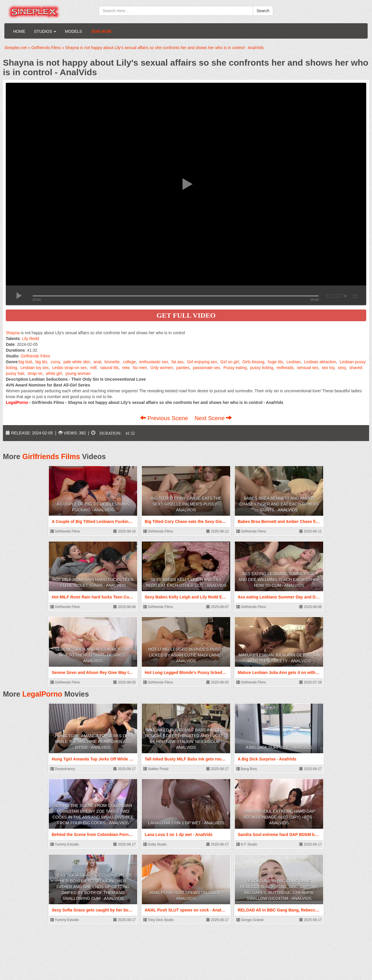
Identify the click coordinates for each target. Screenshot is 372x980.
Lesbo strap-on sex (70, 368)
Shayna (13, 333)
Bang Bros (247, 769)
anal (97, 362)
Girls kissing (253, 362)
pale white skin (77, 362)
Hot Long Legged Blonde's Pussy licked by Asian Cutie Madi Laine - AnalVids (186, 655)
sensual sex (308, 368)
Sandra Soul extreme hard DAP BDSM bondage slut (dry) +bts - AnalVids (279, 817)
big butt (25, 362)
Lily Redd (31, 339)
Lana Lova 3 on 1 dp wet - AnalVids (186, 823)
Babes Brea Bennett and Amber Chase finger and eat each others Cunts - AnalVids (279, 504)
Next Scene (213, 418)
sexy (342, 368)
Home (19, 31)
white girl (54, 373)
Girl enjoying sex (202, 362)
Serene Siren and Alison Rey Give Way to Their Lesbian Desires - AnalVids (93, 655)
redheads (285, 368)
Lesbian (294, 362)
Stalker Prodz (156, 769)
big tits (41, 362)
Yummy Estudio (65, 844)
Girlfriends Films (35, 356)
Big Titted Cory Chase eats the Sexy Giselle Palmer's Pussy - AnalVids (186, 504)
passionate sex (206, 368)
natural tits (109, 368)
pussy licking (262, 368)
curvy (55, 362)
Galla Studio (155, 844)
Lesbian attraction (320, 362)
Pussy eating (235, 368)
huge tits (275, 362)
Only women (162, 368)
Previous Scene (165, 418)
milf (93, 368)
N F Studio (247, 844)
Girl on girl (230, 362)
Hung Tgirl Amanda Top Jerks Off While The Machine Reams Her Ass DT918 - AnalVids (93, 742)
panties (183, 368)
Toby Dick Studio (159, 920)
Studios (45, 31)
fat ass (177, 362)
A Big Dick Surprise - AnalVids (279, 747)
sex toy (328, 368)
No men (140, 368)
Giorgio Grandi (250, 920)
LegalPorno (42, 694)
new (126, 368)
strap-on (35, 373)
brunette (112, 362)
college (129, 362)
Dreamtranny (63, 769)
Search (263, 11)
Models (73, 31)
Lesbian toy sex (35, 368)
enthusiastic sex (154, 362)
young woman (78, 373)
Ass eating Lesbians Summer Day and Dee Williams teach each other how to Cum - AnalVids (279, 580)
